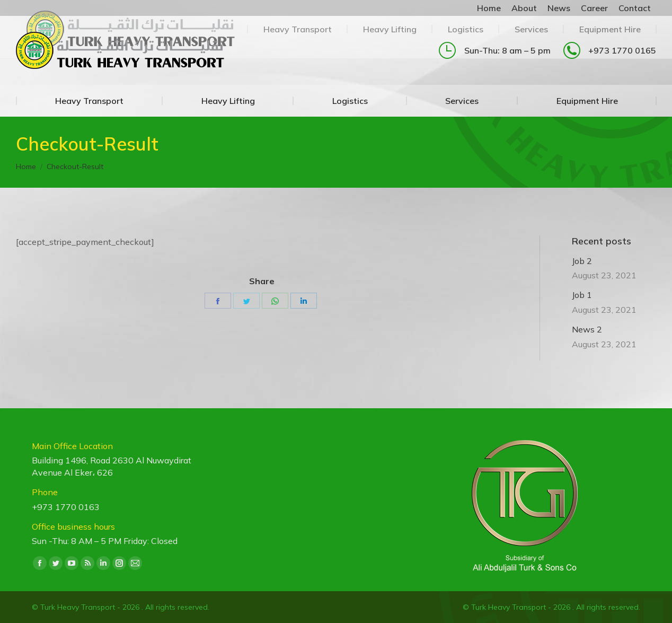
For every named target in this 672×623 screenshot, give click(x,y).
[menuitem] (489, 8)
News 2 (587, 329)
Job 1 (582, 295)
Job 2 (582, 261)
